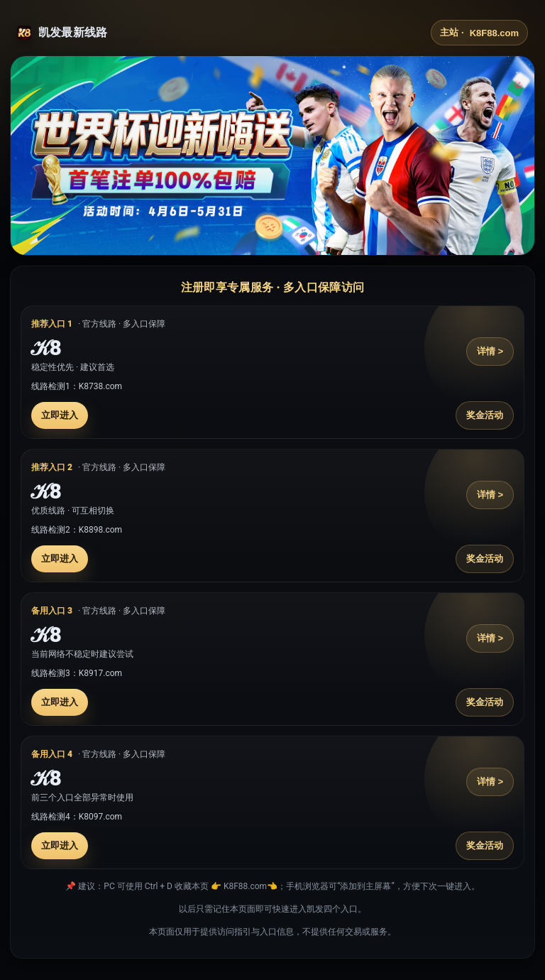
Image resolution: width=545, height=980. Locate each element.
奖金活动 (485, 415)
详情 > (490, 351)
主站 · (479, 33)
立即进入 (60, 415)
